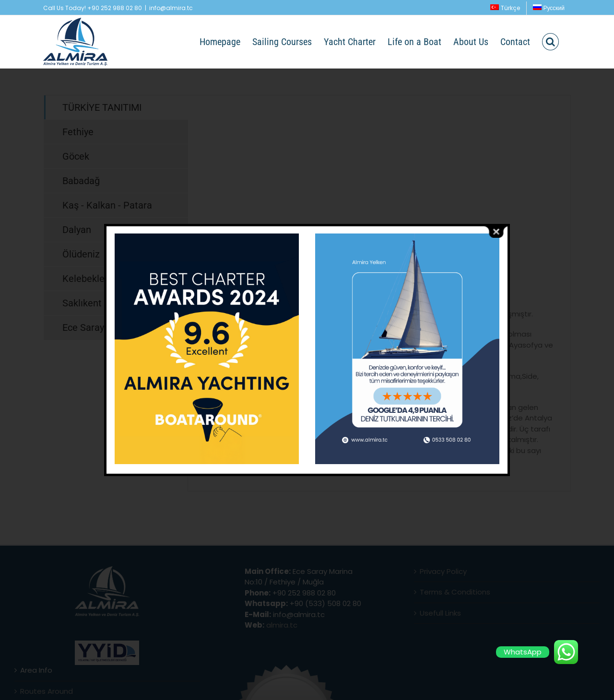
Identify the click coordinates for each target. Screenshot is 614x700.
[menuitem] (505, 8)
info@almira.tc (171, 8)
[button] (550, 42)
